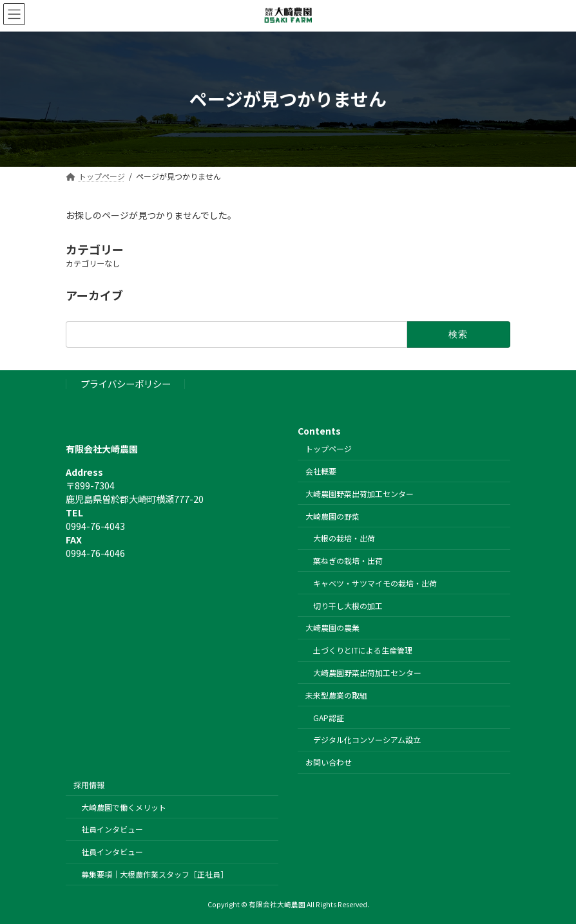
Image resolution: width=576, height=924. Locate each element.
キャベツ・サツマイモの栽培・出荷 (375, 582)
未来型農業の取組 (336, 694)
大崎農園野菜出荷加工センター (360, 493)
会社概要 (321, 471)
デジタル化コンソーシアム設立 (367, 740)
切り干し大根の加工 (348, 605)
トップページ (329, 448)
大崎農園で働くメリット (124, 806)
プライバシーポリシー (126, 383)
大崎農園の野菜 (332, 515)
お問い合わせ (329, 762)
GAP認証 (329, 717)
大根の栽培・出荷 (344, 538)
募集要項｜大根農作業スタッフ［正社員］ (155, 874)
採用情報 (89, 784)
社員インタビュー (112, 829)
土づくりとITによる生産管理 (363, 650)
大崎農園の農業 (332, 627)
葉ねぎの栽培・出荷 (348, 561)
